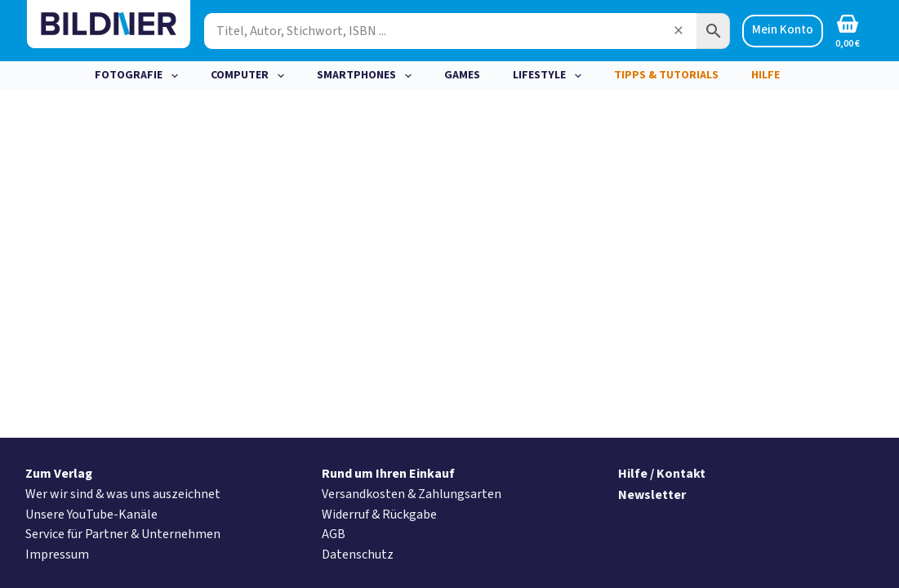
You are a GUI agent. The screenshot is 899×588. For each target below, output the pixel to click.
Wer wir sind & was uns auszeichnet (123, 494)
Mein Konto (783, 30)
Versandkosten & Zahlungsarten (412, 494)
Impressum (57, 555)
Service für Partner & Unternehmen (123, 534)
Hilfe (765, 75)
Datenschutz (358, 555)
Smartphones (367, 76)
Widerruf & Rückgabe (379, 514)
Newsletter (652, 495)
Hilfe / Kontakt (662, 474)
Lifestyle (550, 76)
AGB (334, 534)
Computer (251, 76)
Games (462, 75)
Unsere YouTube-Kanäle (91, 514)
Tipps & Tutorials (666, 75)
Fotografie (140, 76)
